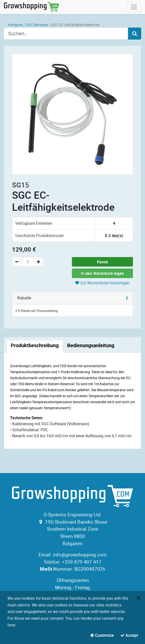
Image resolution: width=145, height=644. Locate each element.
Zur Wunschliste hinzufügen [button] (102, 283)
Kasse (102, 262)
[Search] (135, 34)
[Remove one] (17, 262)
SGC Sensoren (37, 25)
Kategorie (15, 25)
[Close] (139, 598)
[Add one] (38, 262)
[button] (127, 298)
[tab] (35, 346)
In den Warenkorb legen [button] (102, 273)
